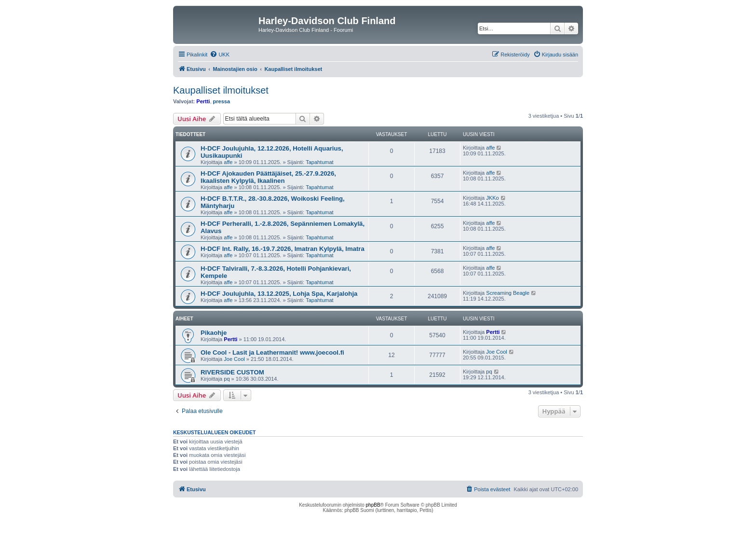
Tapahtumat (319, 162)
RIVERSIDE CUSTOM (232, 372)
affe (228, 162)
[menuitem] (220, 55)
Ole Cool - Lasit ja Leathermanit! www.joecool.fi (272, 352)
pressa (222, 101)
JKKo (492, 198)
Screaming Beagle (508, 293)
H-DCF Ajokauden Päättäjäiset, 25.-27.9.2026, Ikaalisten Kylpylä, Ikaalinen (268, 177)
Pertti (203, 101)
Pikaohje (214, 333)
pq (227, 379)
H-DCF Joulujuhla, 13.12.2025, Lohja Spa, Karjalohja (279, 294)
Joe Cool (234, 359)
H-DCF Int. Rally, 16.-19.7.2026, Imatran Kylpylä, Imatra (283, 249)
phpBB (373, 505)
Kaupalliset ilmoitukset (221, 90)
